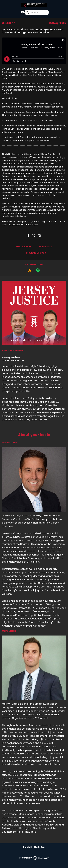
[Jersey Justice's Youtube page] (22, 12)
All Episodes (45, 247)
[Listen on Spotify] (38, 270)
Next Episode (23, 247)
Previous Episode (36, 253)
